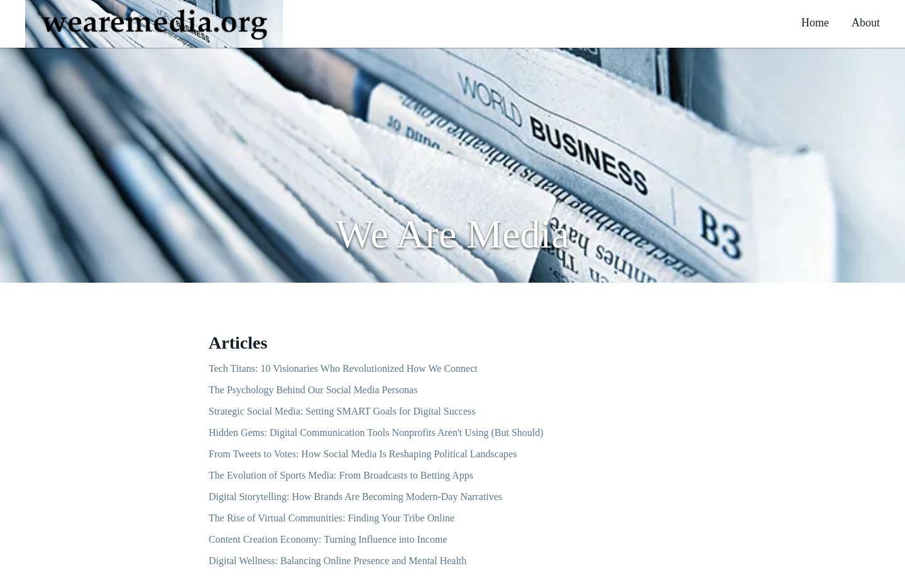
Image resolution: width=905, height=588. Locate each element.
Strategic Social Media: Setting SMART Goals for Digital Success (342, 411)
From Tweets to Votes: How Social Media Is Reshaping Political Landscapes (363, 454)
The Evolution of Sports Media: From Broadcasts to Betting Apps (341, 475)
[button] (154, 24)
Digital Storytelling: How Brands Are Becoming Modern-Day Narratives (355, 497)
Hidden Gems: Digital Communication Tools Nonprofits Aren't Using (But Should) (376, 433)
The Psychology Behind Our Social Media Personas (313, 390)
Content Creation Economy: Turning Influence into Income (328, 539)
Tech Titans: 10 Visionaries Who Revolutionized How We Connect (343, 368)
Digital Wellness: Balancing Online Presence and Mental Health (337, 561)
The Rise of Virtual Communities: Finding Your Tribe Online (332, 518)
